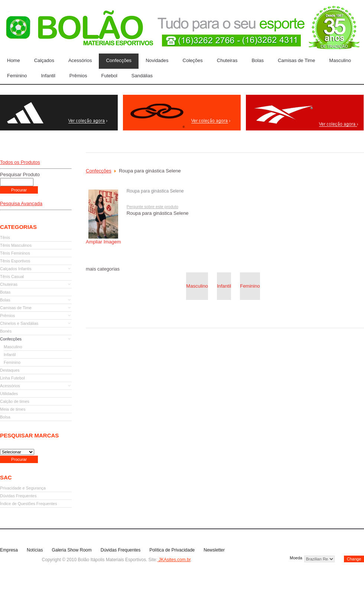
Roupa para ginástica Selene (155, 191)
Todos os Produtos (20, 162)
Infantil (224, 286)
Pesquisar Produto (20, 174)
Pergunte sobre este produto (152, 207)
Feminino (250, 286)
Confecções (99, 171)
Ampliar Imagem (103, 239)
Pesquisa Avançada (21, 203)
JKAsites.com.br (174, 560)
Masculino (197, 286)
